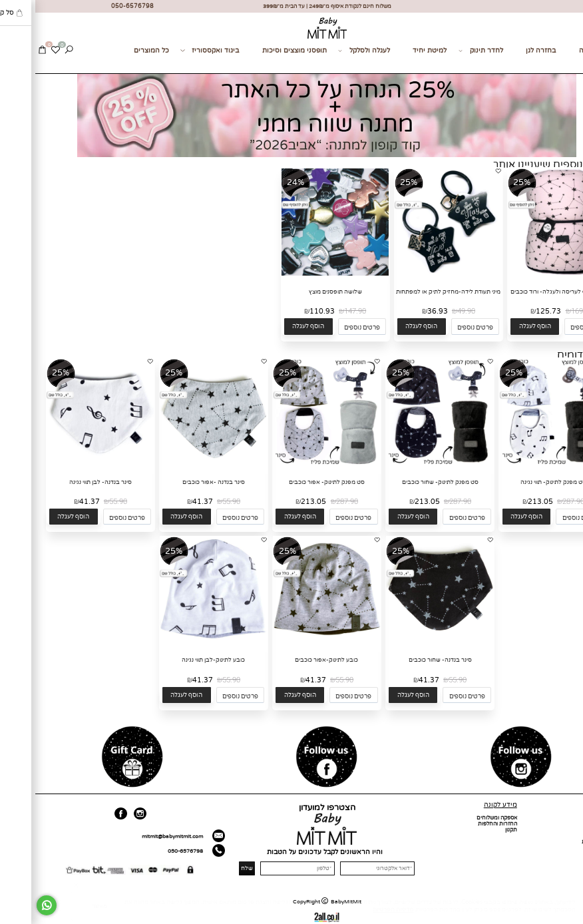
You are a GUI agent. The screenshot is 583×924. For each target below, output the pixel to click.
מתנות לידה (561, 51)
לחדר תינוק (446, 51)
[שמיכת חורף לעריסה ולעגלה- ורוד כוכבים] (526, 274)
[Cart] (7, 51)
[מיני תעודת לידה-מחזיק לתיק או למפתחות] (413, 274)
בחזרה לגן (505, 51)
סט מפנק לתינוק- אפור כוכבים (291, 482)
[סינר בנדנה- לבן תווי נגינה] (65, 464)
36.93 (402, 311)
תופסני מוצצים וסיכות (259, 51)
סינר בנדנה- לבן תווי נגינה (65, 482)
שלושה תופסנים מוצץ (300, 292)
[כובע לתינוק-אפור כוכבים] (291, 643)
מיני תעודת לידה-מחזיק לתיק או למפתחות (413, 292)
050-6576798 (150, 851)
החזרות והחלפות (462, 824)
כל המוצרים (116, 51)
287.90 (538, 502)
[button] (499, 327)
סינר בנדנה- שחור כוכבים (405, 660)
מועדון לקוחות (563, 842)
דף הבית (569, 818)
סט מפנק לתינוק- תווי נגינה (518, 482)
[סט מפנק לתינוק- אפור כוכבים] (291, 464)
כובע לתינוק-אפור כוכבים (291, 660)
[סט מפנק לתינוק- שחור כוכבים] (404, 464)
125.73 (513, 311)
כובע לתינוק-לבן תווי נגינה (178, 660)
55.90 (196, 502)
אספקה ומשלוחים (462, 818)
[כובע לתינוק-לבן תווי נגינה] (178, 643)
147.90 (320, 311)
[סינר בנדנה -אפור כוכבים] (178, 464)
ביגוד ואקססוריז (174, 51)
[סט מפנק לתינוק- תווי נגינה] (518, 464)
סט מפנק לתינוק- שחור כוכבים (405, 482)
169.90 (547, 311)
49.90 (431, 311)
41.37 (167, 502)
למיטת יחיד (394, 51)
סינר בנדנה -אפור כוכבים (178, 482)
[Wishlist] (20, 51)
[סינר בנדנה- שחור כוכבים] (404, 643)
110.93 (287, 311)
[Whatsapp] (11, 905)
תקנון (476, 830)
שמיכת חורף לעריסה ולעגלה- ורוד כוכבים (526, 292)
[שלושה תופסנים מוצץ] (300, 274)
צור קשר (566, 65)
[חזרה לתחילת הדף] (569, 914)
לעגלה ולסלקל (329, 51)
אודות (572, 824)
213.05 (505, 502)
